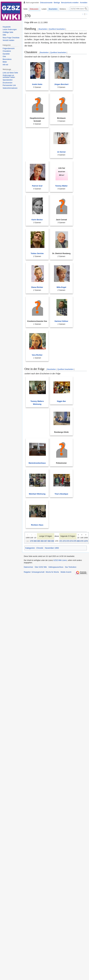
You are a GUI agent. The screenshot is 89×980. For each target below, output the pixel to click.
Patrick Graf (37, 186)
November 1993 (52, 548)
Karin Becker (37, 220)
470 (82, 541)
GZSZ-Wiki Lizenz (60, 560)
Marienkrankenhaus (37, 463)
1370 (86, 541)
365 (39, 541)
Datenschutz (28, 567)
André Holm (37, 84)
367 (46, 541)
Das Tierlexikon (71, 567)
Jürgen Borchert (61, 84)
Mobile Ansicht (66, 572)
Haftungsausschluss (56, 567)
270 (32, 541)
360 (35, 541)
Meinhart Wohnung (37, 494)
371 (61, 541)
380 (78, 541)
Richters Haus (37, 525)
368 (49, 541)
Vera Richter (37, 355)
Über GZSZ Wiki (41, 567)
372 (64, 541)
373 (68, 541)
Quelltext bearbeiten (57, 29)
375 (75, 541)
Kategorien (30, 548)
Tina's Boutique (61, 494)
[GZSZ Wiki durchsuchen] (79, 9)
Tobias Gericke (37, 253)
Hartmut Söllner (61, 321)
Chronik (40, 548)
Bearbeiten (43, 29)
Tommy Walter (61, 186)
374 (71, 541)
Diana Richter (37, 287)
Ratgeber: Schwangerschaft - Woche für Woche (41, 572)
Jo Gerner (61, 152)
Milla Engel (61, 287)
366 (42, 541)
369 (53, 541)
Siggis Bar (61, 401)
